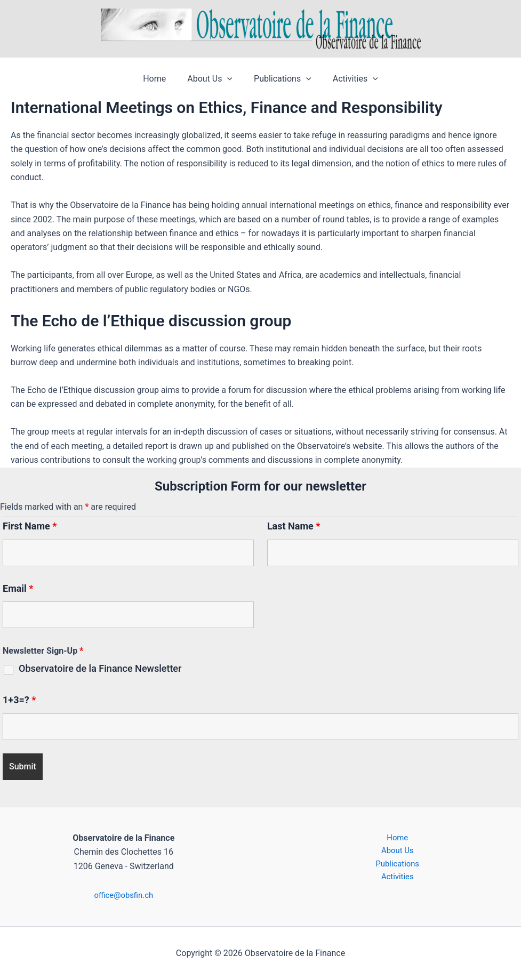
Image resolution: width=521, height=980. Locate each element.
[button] (229, 79)
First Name (30, 526)
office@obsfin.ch (123, 895)
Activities (349, 79)
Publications (280, 79)
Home (161, 79)
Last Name (294, 526)
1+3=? (19, 700)
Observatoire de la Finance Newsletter (100, 669)
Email (18, 588)
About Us (212, 79)
